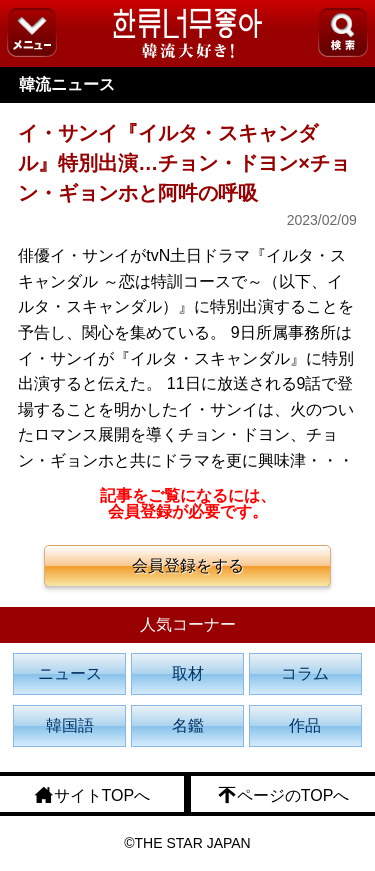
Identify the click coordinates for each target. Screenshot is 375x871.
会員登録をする (188, 565)
